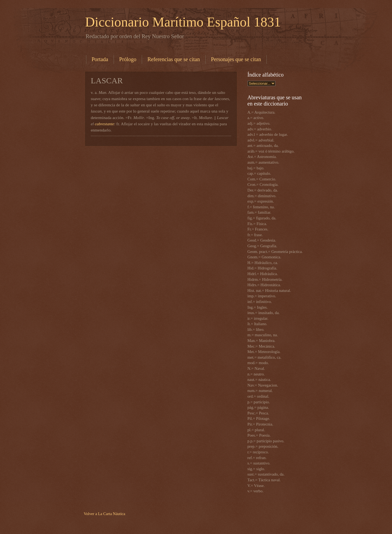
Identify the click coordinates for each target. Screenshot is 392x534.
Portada (100, 59)
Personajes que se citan (236, 59)
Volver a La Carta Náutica (105, 514)
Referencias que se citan (174, 59)
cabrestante (105, 124)
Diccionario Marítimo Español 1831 (183, 22)
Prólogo (128, 59)
